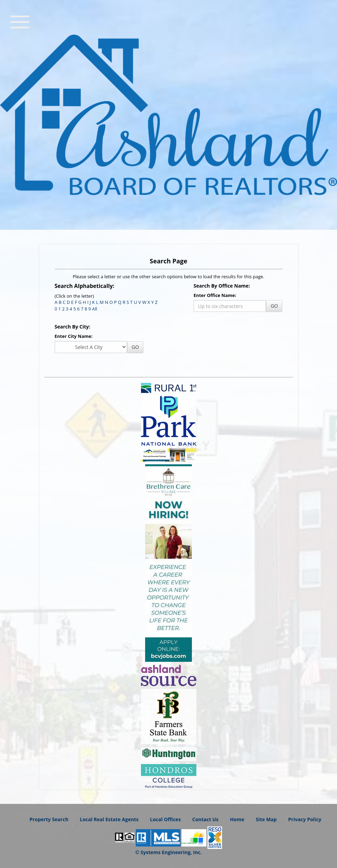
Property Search (49, 819)
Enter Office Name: (215, 295)
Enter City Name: (74, 336)
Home (237, 819)
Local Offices (165, 819)
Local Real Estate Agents (109, 819)
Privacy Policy (305, 819)
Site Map (266, 819)
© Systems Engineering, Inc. (169, 852)
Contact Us (205, 819)
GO (274, 306)
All (95, 309)
